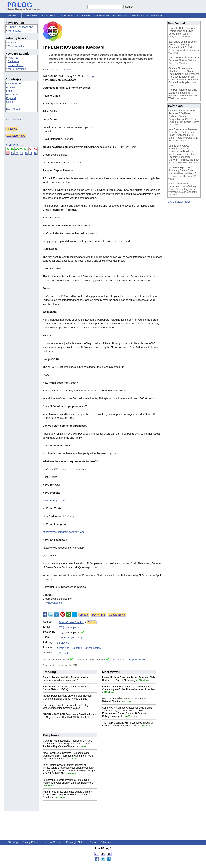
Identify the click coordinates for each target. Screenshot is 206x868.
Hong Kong (13, 94)
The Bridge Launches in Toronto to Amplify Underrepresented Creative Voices (66, 707)
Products (64, 653)
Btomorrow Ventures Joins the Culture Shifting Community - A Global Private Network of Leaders (129, 688)
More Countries (15, 109)
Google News (117, 615)
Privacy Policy (30, 842)
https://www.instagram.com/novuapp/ (64, 532)
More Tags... (15, 31)
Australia (11, 87)
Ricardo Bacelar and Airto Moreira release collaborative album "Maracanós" (65, 679)
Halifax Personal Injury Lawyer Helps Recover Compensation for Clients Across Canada (68, 697)
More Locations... (18, 69)
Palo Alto (13, 58)
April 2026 (12, 145)
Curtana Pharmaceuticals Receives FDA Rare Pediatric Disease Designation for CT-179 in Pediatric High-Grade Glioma (67, 744)
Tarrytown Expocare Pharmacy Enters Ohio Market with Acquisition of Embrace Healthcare (68, 781)
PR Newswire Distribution (147, 15)
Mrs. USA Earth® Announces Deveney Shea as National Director (184, 60)
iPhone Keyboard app (21, 27)
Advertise (106, 842)
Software (13, 42)
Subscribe (67, 15)
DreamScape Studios (59, 69)
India (9, 91)
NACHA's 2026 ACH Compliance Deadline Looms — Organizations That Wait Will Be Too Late (70, 716)
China (10, 102)
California (13, 61)
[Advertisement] (133, 104)
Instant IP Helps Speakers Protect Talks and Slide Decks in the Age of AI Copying (129, 679)
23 (12, 153)
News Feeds (49, 15)
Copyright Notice (76, 842)
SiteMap (13, 842)
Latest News (31, 15)
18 (35, 153)
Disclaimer (119, 660)
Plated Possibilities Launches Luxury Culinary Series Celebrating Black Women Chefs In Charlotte (67, 795)
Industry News (14, 119)
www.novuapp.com (54, 501)
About (93, 842)
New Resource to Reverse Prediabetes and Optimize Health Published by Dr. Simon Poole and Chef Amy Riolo (68, 756)
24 (8, 153)
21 (22, 153)
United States (15, 65)
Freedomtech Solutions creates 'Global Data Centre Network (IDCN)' (67, 688)
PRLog (90, 76)
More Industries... (18, 46)
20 (26, 153)
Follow (92, 622)
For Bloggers (121, 15)
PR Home (14, 15)
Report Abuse (137, 660)
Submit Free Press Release (93, 15)
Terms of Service (52, 842)
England (11, 98)
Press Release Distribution (24, 8)
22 (17, 153)
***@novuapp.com (53, 603)
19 (31, 153)
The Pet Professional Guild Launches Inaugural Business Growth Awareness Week (128, 724)
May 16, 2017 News (179, 202)
